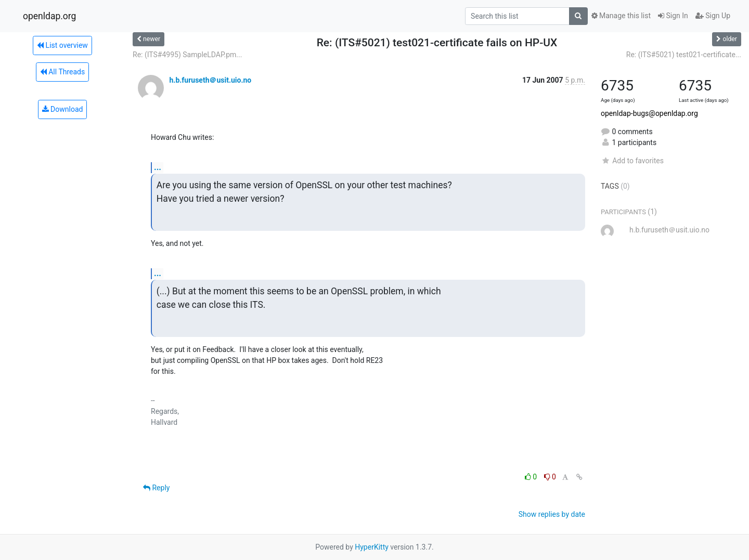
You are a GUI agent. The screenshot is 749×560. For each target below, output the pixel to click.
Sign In (673, 16)
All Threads (62, 72)
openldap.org (49, 16)
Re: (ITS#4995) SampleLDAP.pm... (187, 55)
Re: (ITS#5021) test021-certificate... (684, 55)
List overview (62, 45)
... (158, 167)
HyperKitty (372, 547)
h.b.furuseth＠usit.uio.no (210, 80)
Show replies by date (552, 514)
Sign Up (713, 16)
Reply (156, 488)
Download (63, 109)
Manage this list (621, 16)
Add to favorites (632, 161)
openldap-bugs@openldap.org (649, 113)
